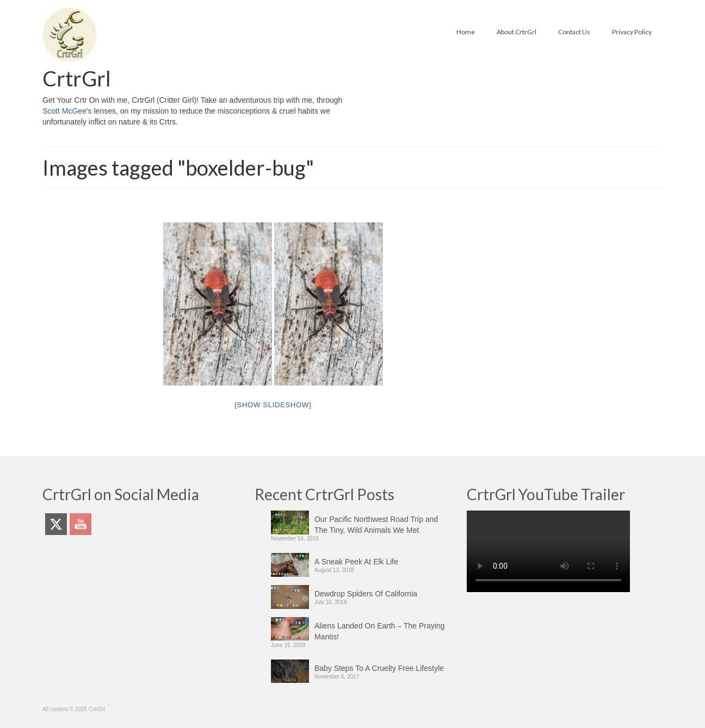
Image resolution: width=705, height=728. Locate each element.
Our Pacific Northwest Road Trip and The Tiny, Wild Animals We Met (376, 525)
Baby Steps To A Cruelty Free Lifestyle (379, 668)
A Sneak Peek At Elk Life (356, 562)
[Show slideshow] (273, 405)
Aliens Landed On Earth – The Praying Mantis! (379, 631)
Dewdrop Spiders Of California (366, 594)
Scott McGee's (67, 111)
